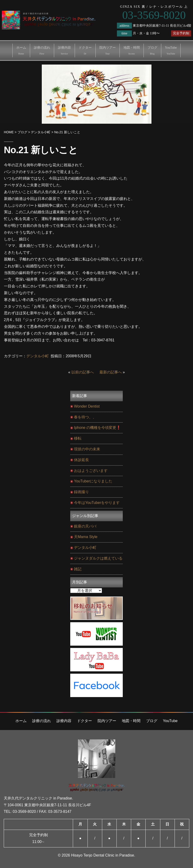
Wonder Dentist (87, 406)
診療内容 (64, 50)
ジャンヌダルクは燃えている (98, 558)
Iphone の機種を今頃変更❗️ (97, 428)
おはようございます (91, 471)
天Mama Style (86, 537)
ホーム (21, 50)
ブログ (152, 50)
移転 (78, 438)
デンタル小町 (38, 356)
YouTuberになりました (93, 481)
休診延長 (81, 460)
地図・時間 (132, 50)
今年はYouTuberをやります (97, 503)
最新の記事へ (111, 372)
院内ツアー (108, 50)
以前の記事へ (83, 372)
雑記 (78, 569)
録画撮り (81, 492)
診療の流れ (42, 50)
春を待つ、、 (85, 417)
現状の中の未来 (87, 449)
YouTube (171, 50)
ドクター (85, 50)
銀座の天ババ (85, 526)
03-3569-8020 (24, 812)
